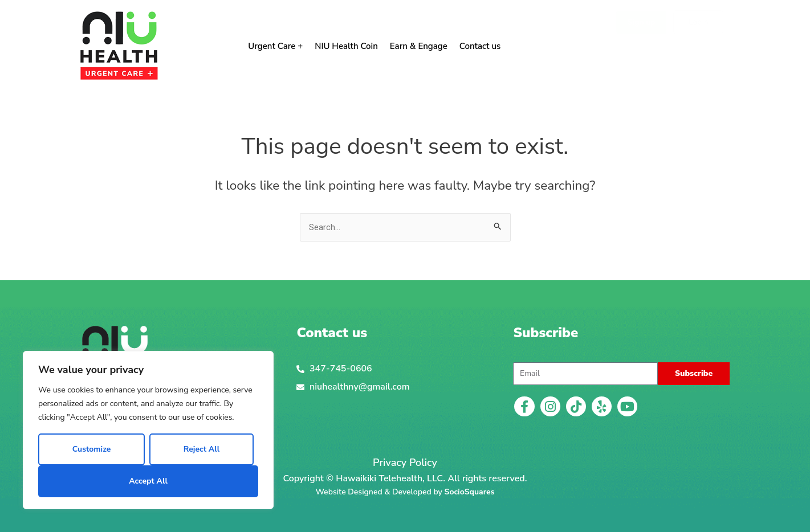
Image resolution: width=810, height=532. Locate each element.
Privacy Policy (405, 463)
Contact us (480, 46)
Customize (92, 449)
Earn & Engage (419, 46)
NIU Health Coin (346, 46)
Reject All (202, 449)
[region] (148, 430)
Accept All (148, 481)
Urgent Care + (275, 46)
